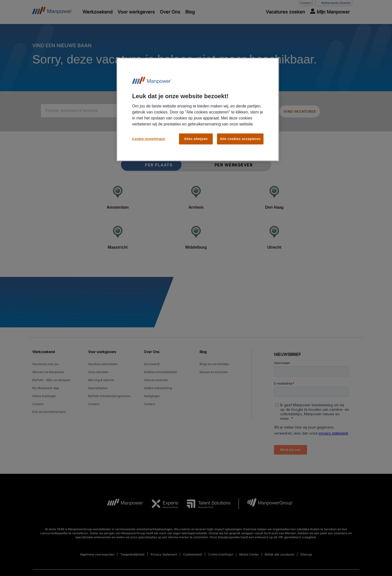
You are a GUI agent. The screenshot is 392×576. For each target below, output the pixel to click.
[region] (198, 108)
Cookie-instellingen (149, 136)
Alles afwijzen (196, 136)
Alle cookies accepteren (240, 136)
